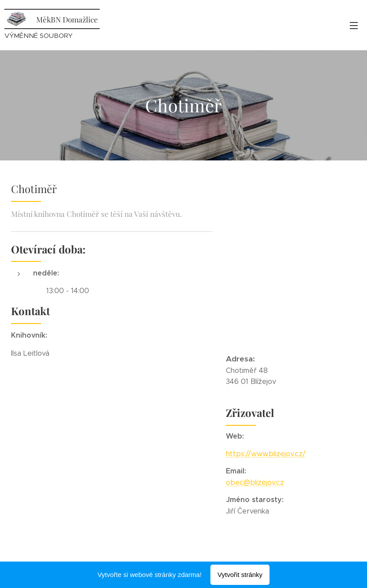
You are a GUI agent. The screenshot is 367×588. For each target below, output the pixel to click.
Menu (354, 26)
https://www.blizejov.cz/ (266, 454)
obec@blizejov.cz (255, 482)
